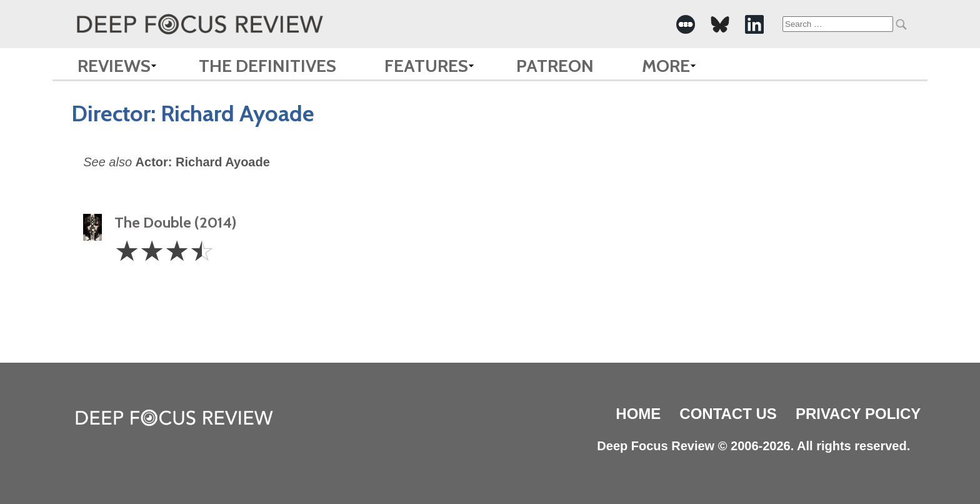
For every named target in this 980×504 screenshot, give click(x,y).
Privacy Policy (858, 414)
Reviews (114, 66)
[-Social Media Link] (686, 24)
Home (638, 414)
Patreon (555, 66)
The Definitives (267, 66)
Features (426, 66)
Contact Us (728, 414)
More (666, 66)
